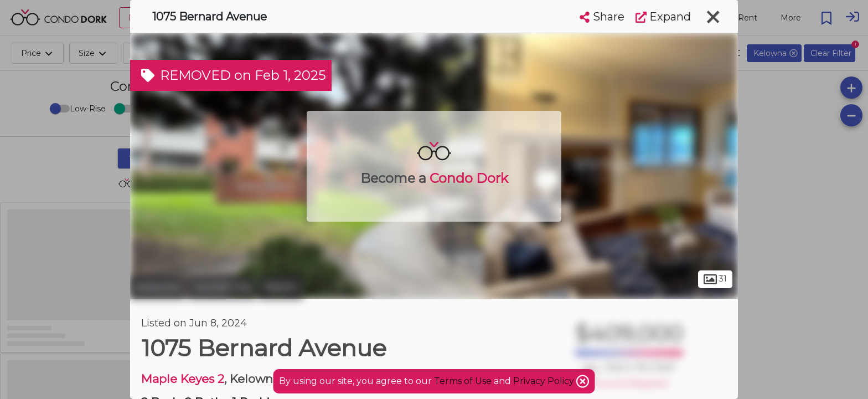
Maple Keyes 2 (183, 379)
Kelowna (157, 287)
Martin (281, 287)
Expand (663, 17)
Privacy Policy (545, 381)
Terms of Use (463, 381)
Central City (222, 287)
